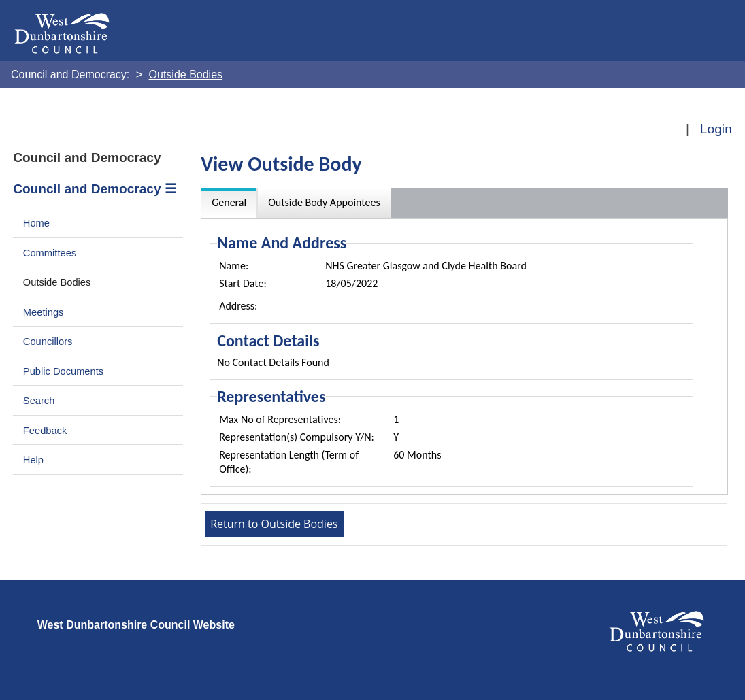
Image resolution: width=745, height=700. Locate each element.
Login (716, 129)
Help (33, 460)
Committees (50, 253)
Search (39, 401)
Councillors (48, 341)
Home (36, 223)
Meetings (44, 312)
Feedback (45, 431)
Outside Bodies (57, 282)
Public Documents (63, 371)
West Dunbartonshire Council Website (136, 625)
